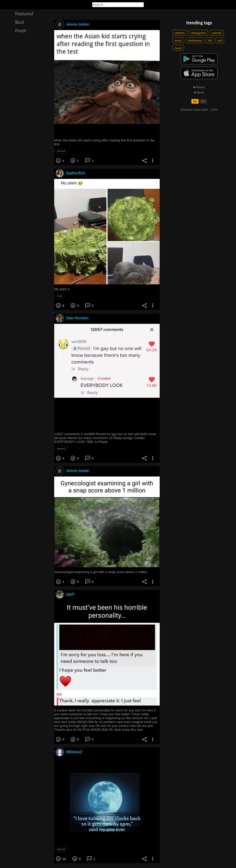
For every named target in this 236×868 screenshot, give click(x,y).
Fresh (21, 30)
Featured (24, 13)
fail (210, 40)
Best (20, 22)
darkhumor (195, 40)
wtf (220, 40)
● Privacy (199, 87)
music (178, 40)
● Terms (199, 92)
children (180, 33)
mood (178, 48)
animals (217, 33)
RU (203, 101)
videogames (198, 33)
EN (195, 101)
